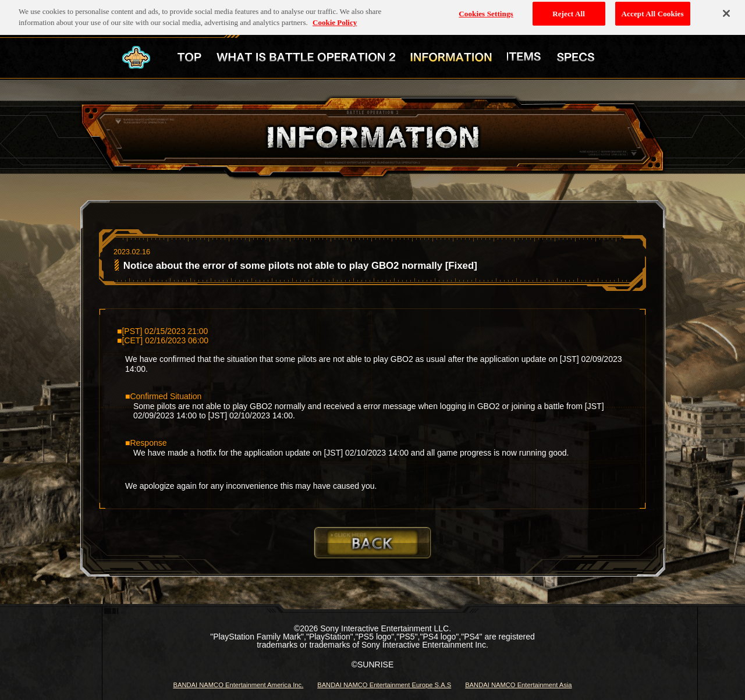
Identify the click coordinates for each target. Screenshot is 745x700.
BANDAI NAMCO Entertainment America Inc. (238, 685)
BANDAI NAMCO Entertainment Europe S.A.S (384, 685)
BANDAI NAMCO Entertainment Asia (518, 685)
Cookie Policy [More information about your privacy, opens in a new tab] (335, 19)
